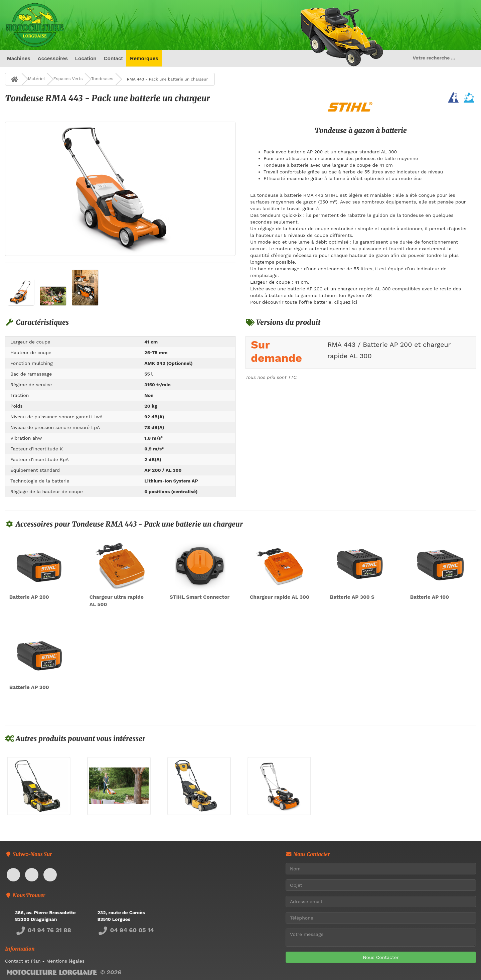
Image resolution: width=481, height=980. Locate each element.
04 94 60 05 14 (126, 930)
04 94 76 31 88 (43, 930)
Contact (113, 58)
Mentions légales (65, 961)
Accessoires (53, 58)
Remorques (144, 58)
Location (86, 58)
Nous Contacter (381, 957)
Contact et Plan (23, 961)
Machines (19, 58)
